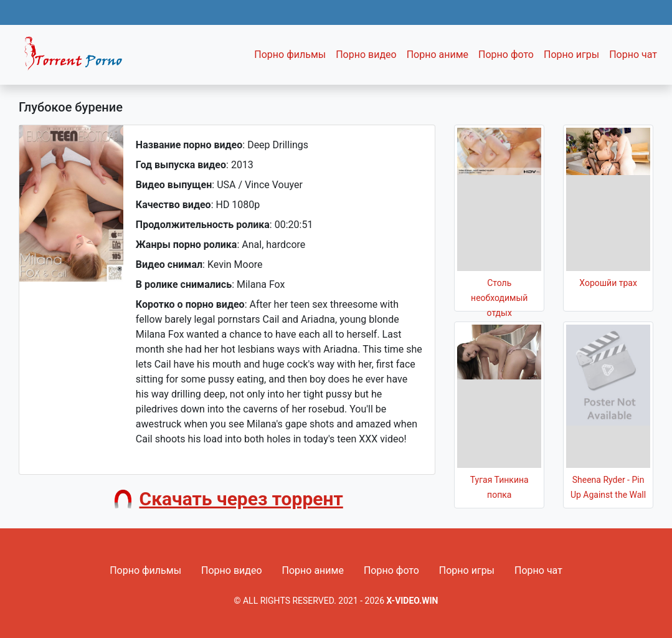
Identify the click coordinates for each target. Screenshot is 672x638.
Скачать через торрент (241, 499)
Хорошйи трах (608, 283)
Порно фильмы (290, 55)
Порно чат (633, 55)
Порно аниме (438, 55)
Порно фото (506, 55)
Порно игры (571, 55)
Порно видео (366, 55)
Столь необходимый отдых (499, 298)
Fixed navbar (78, 58)
